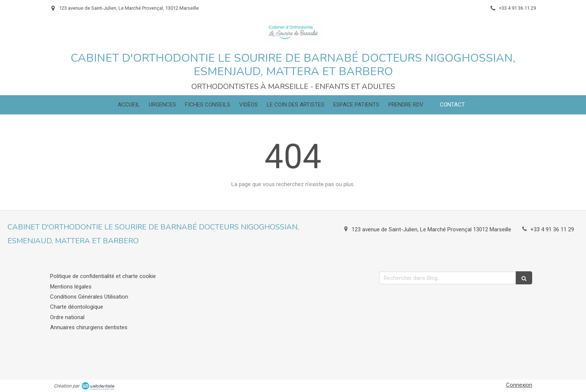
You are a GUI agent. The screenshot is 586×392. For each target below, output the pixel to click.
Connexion (519, 385)
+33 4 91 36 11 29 (552, 229)
